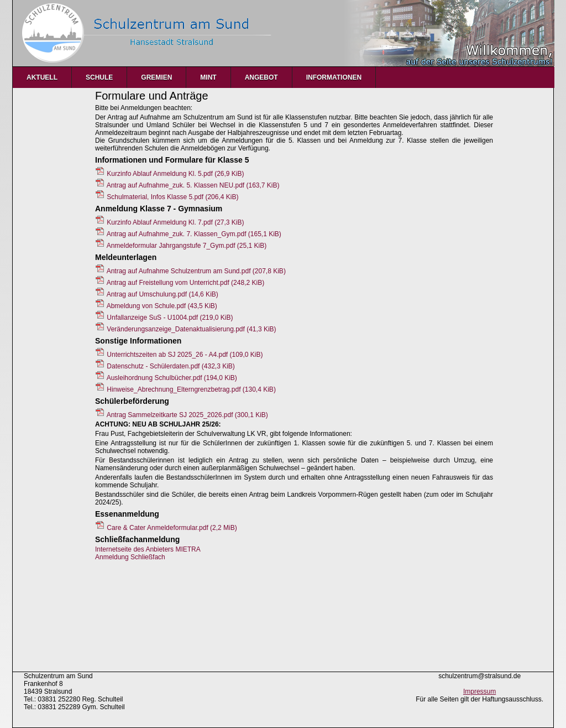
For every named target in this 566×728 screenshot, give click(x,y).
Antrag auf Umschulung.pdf (163, 294)
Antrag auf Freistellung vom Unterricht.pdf (185, 283)
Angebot (261, 77)
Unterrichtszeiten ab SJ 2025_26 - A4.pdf (185, 355)
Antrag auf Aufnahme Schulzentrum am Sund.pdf (196, 271)
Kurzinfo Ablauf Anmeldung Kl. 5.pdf (175, 174)
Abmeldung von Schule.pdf (162, 306)
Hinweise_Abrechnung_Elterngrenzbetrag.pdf (191, 389)
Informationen (334, 77)
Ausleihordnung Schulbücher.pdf (172, 378)
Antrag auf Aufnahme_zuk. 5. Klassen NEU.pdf (193, 185)
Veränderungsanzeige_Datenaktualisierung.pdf (191, 329)
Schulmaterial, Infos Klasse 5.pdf (172, 197)
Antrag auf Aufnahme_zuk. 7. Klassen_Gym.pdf (194, 234)
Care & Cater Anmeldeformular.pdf (172, 528)
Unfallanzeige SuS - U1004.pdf (170, 318)
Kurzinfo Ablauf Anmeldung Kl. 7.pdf (175, 222)
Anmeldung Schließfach (130, 557)
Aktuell (42, 77)
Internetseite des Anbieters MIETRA (148, 549)
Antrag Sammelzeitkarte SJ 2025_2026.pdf (187, 415)
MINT (208, 77)
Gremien (156, 77)
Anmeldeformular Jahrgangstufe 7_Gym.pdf (187, 246)
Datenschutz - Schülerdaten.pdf (171, 366)
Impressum (479, 691)
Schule (99, 77)
